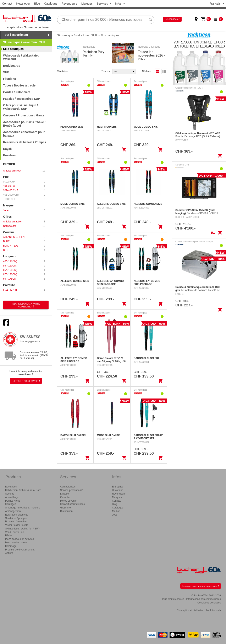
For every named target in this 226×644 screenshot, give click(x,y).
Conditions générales (209, 603)
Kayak (7, 149)
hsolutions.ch (214, 610)
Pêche (9, 535)
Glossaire (65, 508)
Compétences (68, 487)
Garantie (65, 497)
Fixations (9, 79)
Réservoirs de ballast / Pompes (25, 142)
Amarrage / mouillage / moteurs (23, 508)
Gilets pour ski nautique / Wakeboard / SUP (20, 107)
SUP (6, 72)
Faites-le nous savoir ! (26, 381)
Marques (87, 4)
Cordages (11, 504)
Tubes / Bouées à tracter (20, 85)
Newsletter (23, 4)
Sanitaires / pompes (16, 518)
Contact (7, 4)
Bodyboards (12, 66)
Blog (37, 4)
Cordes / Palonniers (17, 92)
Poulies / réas (13, 501)
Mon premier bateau (16, 543)
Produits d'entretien (16, 522)
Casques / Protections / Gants (24, 115)
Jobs (115, 515)
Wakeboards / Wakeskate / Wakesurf (21, 57)
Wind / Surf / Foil (14, 532)
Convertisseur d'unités (72, 504)
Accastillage (12, 497)
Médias (116, 511)
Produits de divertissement (20, 550)
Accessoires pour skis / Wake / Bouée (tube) (24, 124)
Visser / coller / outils (17, 525)
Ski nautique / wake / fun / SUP (77, 35)
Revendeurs (69, 4)
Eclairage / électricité (17, 515)
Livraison (65, 494)
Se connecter (172, 19)
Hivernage (11, 546)
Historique (118, 490)
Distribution (66, 511)
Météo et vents (68, 501)
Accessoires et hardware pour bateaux (24, 134)
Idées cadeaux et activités (20, 539)
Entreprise (118, 487)
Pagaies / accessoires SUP (21, 99)
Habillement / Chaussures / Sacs (23, 490)
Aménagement (13, 511)
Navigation (11, 487)
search (151, 20)
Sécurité (10, 494)
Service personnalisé (72, 490)
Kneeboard (11, 155)
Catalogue (51, 4)
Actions (9, 553)
